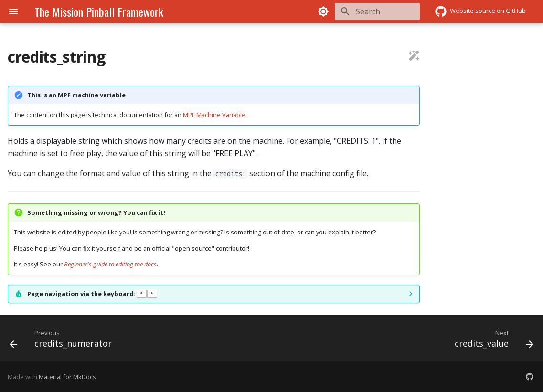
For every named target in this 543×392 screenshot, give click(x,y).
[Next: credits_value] (491, 341)
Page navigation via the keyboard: (92, 294)
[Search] (364, 11)
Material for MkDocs (67, 377)
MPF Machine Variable (214, 115)
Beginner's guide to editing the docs (110, 264)
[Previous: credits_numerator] (63, 341)
